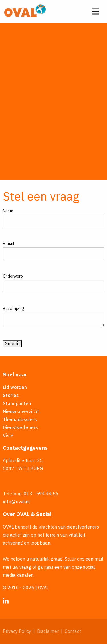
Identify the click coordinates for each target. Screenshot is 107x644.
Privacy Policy (17, 631)
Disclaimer (48, 631)
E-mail (9, 244)
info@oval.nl (16, 502)
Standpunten (17, 403)
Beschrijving (14, 309)
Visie (8, 435)
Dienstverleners (20, 427)
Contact (73, 631)
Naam (8, 211)
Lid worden (15, 387)
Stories (11, 395)
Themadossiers (20, 419)
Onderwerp (13, 276)
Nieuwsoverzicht (21, 411)
